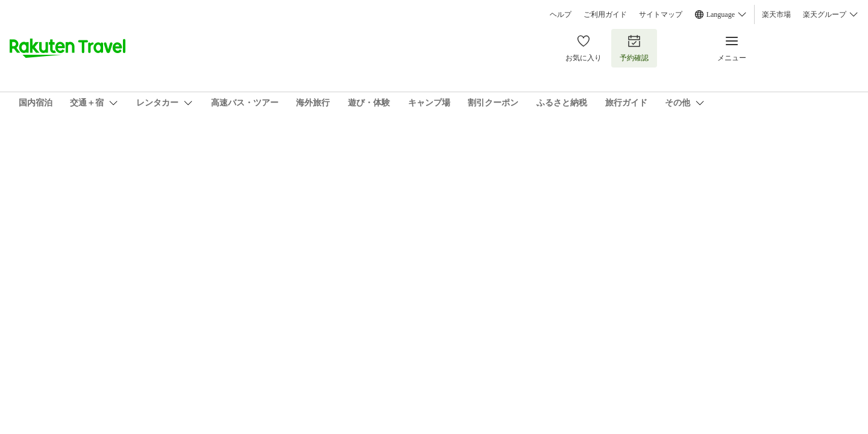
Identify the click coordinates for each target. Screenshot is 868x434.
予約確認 (634, 48)
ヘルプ (561, 14)
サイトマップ (661, 14)
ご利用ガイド (605, 14)
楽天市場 (776, 14)
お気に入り (583, 48)
